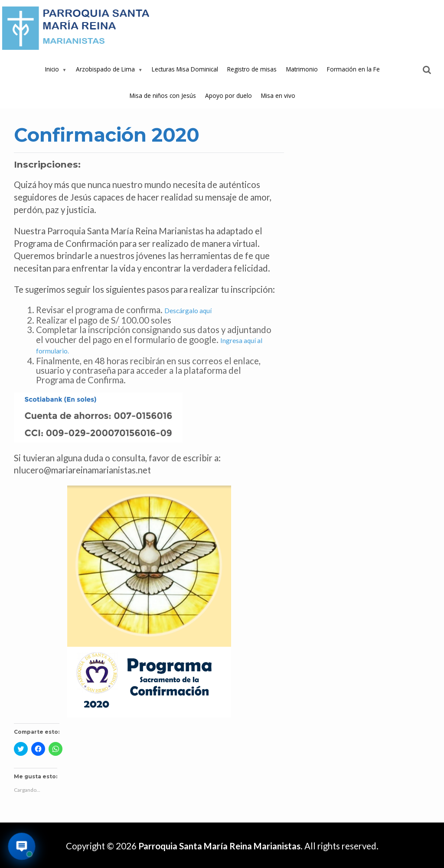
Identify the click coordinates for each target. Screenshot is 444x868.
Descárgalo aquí (188, 311)
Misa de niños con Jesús (163, 96)
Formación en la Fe (353, 69)
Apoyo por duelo (229, 96)
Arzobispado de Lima (105, 69)
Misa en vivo (278, 96)
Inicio (52, 69)
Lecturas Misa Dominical (185, 69)
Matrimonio (302, 69)
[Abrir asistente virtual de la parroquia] (22, 847)
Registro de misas (252, 69)
